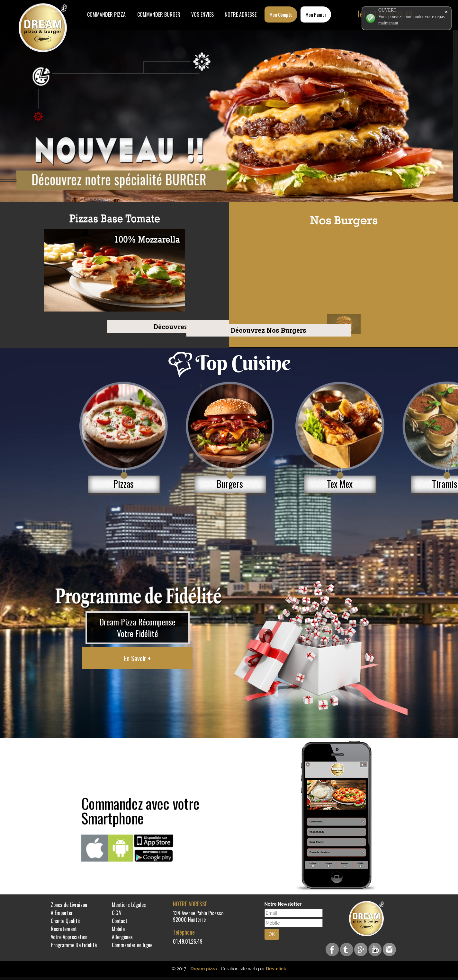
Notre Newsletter (283, 904)
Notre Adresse (241, 14)
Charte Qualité (65, 921)
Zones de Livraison (69, 905)
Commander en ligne (132, 945)
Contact (120, 921)
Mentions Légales (129, 905)
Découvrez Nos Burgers (127, 330)
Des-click (276, 969)
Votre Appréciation (69, 937)
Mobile (118, 929)
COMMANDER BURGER (159, 14)
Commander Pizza (106, 14)
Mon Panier (316, 14)
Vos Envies (202, 14)
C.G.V (117, 913)
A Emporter (62, 913)
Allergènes (122, 937)
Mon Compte (281, 14)
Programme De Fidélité (74, 945)
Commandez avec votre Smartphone (140, 810)
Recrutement (64, 929)
